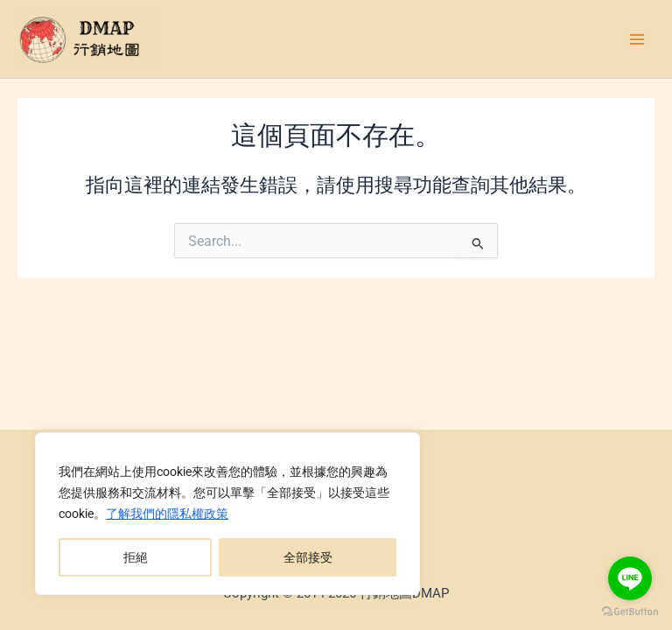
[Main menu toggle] (637, 38)
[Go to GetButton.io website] (630, 612)
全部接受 (308, 557)
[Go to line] (630, 578)
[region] (227, 514)
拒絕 (136, 557)
